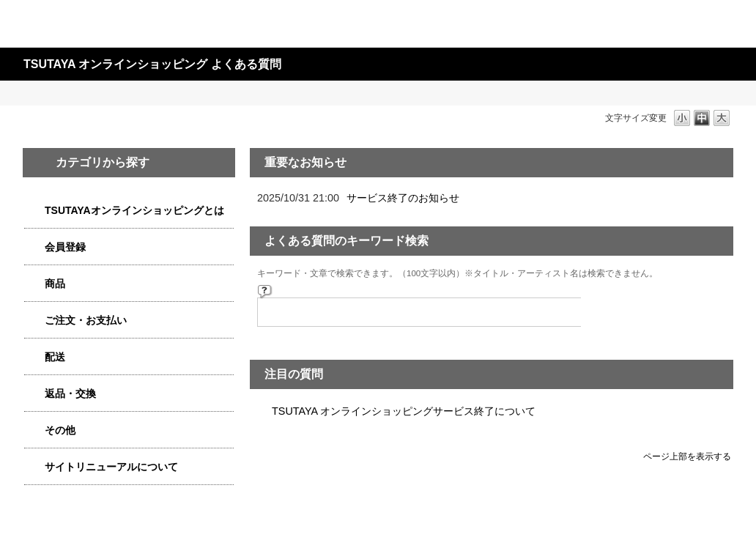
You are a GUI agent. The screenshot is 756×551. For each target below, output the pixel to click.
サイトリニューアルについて (111, 467)
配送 (55, 357)
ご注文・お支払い (86, 320)
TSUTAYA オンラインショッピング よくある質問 (152, 64)
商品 (55, 284)
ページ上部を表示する (687, 456)
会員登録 (65, 247)
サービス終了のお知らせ (403, 198)
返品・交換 (70, 393)
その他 (60, 430)
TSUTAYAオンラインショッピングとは (134, 210)
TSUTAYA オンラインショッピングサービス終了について (404, 411)
